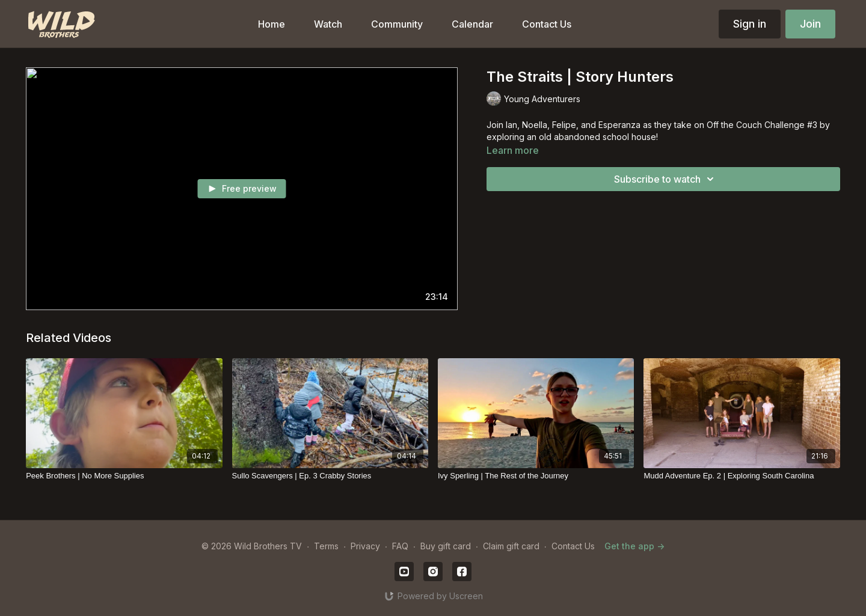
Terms (326, 546)
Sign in (750, 24)
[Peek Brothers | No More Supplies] (124, 476)
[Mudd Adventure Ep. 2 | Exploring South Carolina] (742, 476)
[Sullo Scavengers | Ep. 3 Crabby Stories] (330, 476)
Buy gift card (446, 546)
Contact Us (573, 546)
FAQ (400, 546)
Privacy (365, 546)
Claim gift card (511, 546)
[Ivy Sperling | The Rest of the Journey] (536, 476)
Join (810, 24)
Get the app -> (634, 546)
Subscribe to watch (666, 179)
